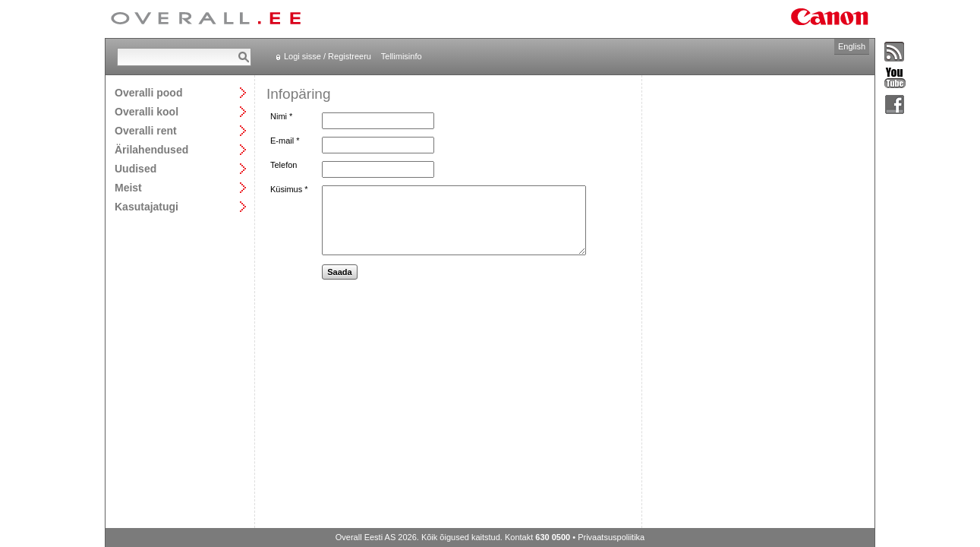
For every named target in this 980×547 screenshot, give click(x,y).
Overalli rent (146, 130)
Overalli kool (147, 111)
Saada (339, 272)
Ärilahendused (151, 149)
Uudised (135, 168)
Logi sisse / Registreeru (328, 56)
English (852, 46)
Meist (128, 187)
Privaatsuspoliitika (611, 537)
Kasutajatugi (147, 206)
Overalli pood (148, 92)
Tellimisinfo (402, 56)
